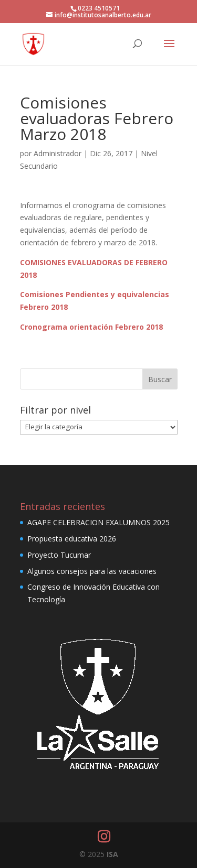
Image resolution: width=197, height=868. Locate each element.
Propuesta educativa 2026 (72, 539)
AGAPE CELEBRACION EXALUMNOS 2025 (98, 522)
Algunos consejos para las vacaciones (92, 571)
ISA (112, 854)
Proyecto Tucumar (59, 555)
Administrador (58, 153)
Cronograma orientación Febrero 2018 (91, 327)
